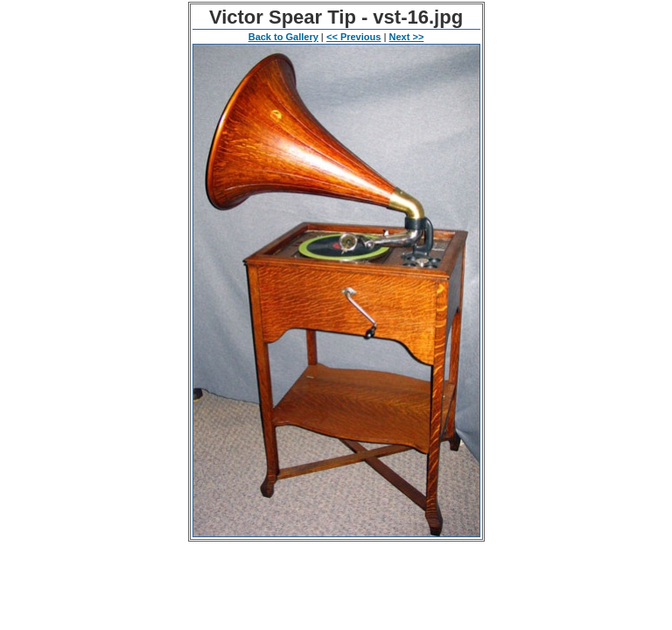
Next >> (407, 37)
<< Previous (353, 37)
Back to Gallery (283, 37)
